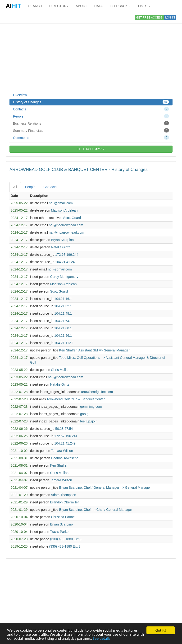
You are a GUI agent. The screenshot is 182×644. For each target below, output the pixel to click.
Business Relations (91, 123)
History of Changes (91, 102)
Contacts (91, 109)
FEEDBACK (120, 6)
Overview (20, 95)
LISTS (144, 6)
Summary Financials (91, 130)
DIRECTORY (59, 6)
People (91, 116)
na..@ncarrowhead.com (66, 232)
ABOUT (82, 6)
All (15, 187)
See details (102, 639)
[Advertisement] (91, 50)
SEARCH (35, 6)
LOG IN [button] (170, 18)
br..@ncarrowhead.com (66, 225)
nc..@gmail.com (61, 203)
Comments (91, 137)
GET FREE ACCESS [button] (150, 18)
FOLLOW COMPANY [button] (91, 149)
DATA (98, 6)
